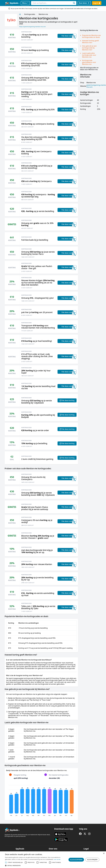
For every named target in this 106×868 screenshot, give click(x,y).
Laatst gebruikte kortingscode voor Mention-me (89, 55)
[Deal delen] (84, 3)
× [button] (104, 854)
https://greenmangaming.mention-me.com (32, 27)
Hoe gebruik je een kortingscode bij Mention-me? (89, 48)
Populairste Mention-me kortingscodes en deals (91, 36)
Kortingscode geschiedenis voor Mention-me (89, 62)
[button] (36, 865)
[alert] (53, 860)
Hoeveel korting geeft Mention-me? (90, 42)
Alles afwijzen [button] (92, 860)
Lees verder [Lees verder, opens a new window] (57, 859)
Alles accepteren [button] (76, 860)
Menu (25, 3)
